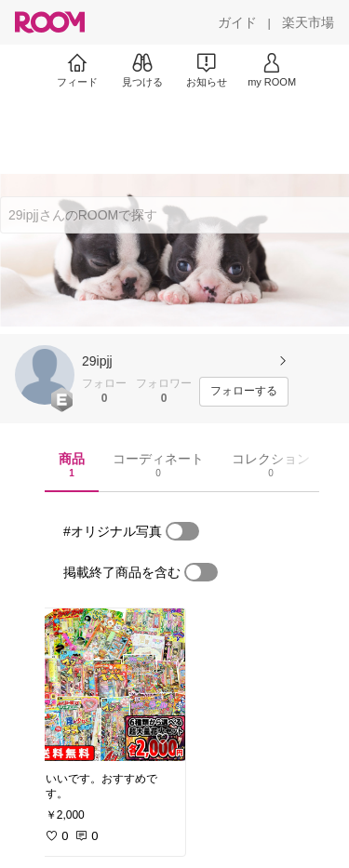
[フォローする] (244, 392)
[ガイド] (237, 22)
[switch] (182, 531)
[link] (110, 685)
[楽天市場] (308, 22)
